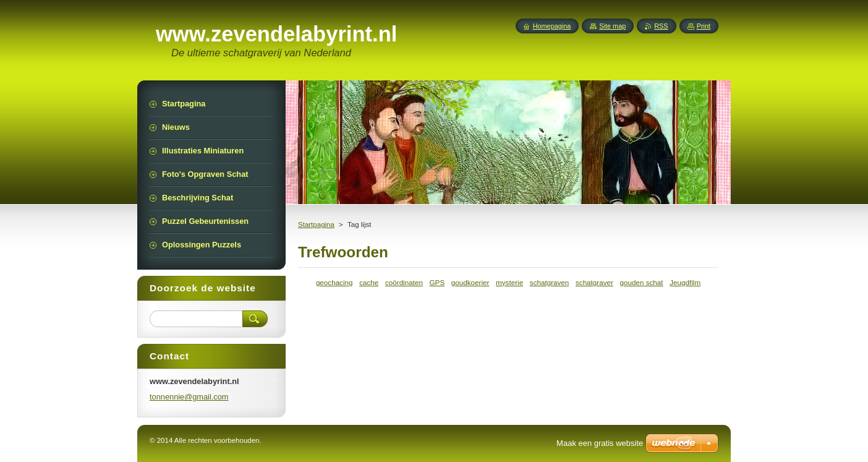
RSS (661, 26)
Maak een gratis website (600, 443)
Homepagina (552, 26)
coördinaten (404, 282)
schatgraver (594, 282)
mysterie (509, 282)
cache (369, 282)
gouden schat (642, 282)
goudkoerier (470, 282)
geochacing (334, 282)
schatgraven (550, 282)
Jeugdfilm (685, 282)
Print (704, 26)
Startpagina (316, 225)
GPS (437, 282)
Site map (612, 26)
